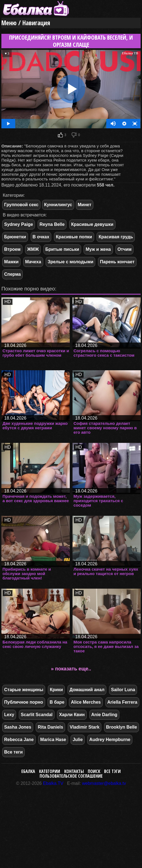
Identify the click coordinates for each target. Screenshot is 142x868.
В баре (57, 702)
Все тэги (112, 771)
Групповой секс (21, 205)
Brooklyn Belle (122, 727)
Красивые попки (74, 237)
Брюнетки (15, 237)
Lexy (9, 715)
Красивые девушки (92, 224)
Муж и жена (98, 249)
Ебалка (28, 771)
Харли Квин (72, 715)
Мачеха (33, 262)
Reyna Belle (52, 224)
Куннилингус (58, 205)
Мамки (11, 262)
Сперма (12, 274)
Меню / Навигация (26, 23)
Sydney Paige (19, 224)
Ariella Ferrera (122, 702)
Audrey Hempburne (110, 740)
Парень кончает (117, 262)
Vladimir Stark (85, 727)
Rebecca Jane (19, 740)
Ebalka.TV (53, 783)
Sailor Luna (123, 690)
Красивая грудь (116, 237)
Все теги (13, 752)
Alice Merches (86, 702)
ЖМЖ (33, 249)
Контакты (74, 771)
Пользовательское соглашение (71, 776)
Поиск (94, 771)
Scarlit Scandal (37, 715)
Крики (56, 690)
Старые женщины (24, 690)
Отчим (124, 249)
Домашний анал (87, 690)
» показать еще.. (71, 669)
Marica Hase (53, 740)
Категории (50, 771)
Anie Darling (104, 715)
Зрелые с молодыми (70, 262)
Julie (78, 740)
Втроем (12, 249)
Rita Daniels (50, 727)
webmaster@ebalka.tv (104, 783)
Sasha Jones (18, 727)
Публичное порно (24, 702)
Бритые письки (62, 249)
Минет (85, 205)
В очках (41, 237)
